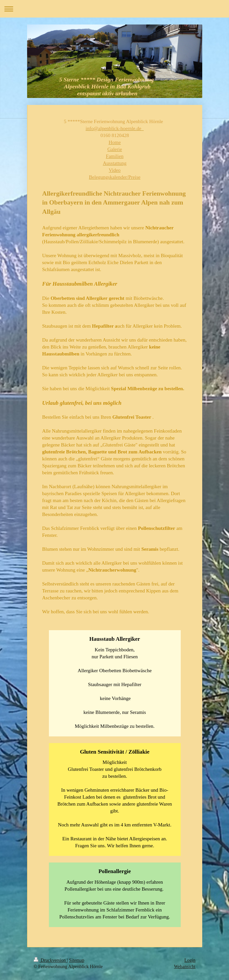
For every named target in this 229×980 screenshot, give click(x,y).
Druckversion (50, 960)
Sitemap (77, 960)
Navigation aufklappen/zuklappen (114, 9)
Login (190, 960)
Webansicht (185, 967)
